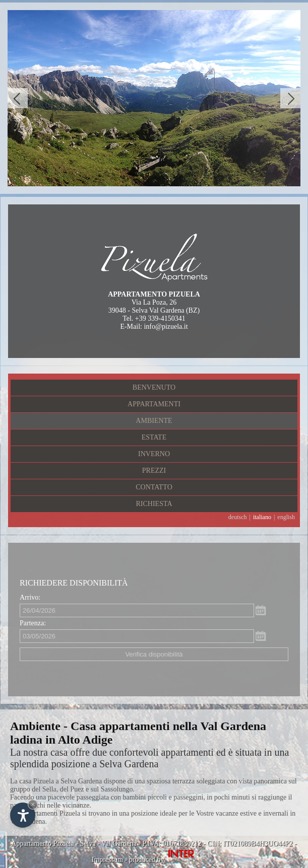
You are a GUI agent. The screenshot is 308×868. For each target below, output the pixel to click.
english (286, 517)
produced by (173, 860)
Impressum (107, 860)
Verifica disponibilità (154, 654)
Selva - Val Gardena (108, 844)
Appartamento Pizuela (43, 844)
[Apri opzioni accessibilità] (23, 815)
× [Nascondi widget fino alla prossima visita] (33, 804)
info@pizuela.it (166, 327)
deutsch (238, 517)
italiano (262, 517)
